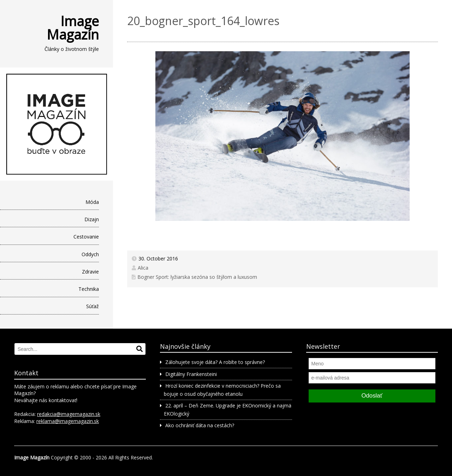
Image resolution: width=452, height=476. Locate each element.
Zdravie (90, 272)
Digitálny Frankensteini (191, 374)
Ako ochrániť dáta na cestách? (200, 425)
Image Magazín (73, 28)
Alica (143, 268)
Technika (89, 289)
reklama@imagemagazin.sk (68, 421)
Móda (92, 202)
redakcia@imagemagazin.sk (69, 414)
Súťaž (93, 306)
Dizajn (92, 219)
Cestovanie (86, 237)
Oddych (90, 254)
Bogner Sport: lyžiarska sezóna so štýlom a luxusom (197, 277)
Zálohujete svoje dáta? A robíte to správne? (215, 362)
